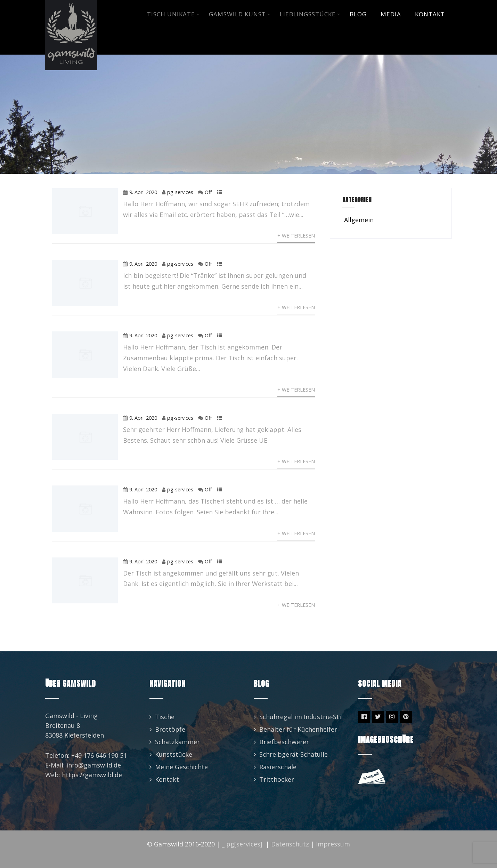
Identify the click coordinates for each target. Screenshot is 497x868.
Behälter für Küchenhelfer (298, 729)
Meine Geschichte (181, 767)
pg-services (180, 192)
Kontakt (167, 779)
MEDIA (391, 14)
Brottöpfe (170, 729)
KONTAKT (430, 14)
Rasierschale (278, 767)
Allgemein (358, 220)
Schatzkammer (177, 742)
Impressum (333, 844)
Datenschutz (290, 844)
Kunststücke (174, 754)
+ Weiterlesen (296, 236)
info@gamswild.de (94, 765)
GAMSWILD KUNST (240, 14)
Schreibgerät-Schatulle (294, 754)
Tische (165, 717)
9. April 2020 (143, 192)
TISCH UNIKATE (173, 14)
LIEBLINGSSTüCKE (310, 14)
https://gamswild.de (92, 775)
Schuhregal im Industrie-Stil (301, 717)
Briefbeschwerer (284, 742)
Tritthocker (277, 779)
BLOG (358, 14)
